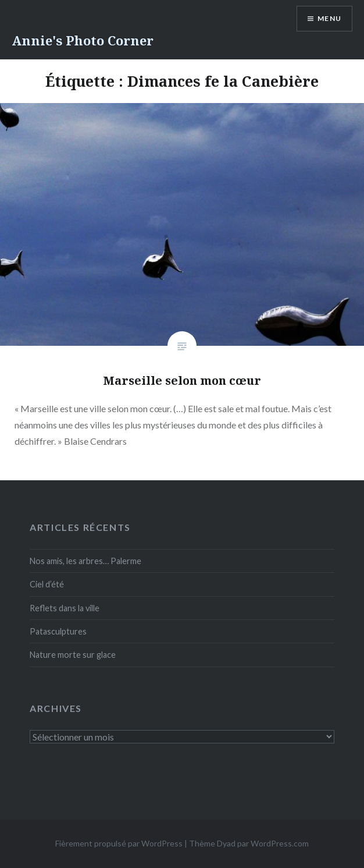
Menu (329, 18)
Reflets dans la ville (65, 608)
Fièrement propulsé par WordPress (119, 843)
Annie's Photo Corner (83, 40)
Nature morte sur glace (73, 655)
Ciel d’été (47, 584)
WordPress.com (280, 843)
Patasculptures (58, 631)
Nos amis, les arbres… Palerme (85, 561)
